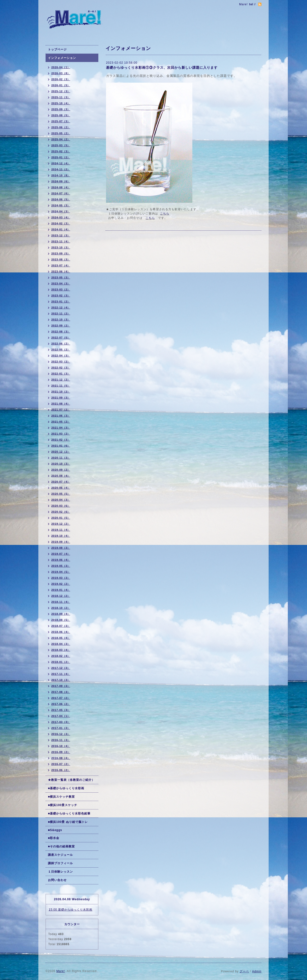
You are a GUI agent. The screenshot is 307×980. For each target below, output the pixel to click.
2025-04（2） (61, 139)
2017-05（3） (61, 710)
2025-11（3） (61, 97)
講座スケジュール (60, 855)
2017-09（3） (61, 686)
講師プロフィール (60, 863)
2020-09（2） (61, 470)
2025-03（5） (61, 145)
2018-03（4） (61, 650)
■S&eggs (55, 830)
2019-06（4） (61, 560)
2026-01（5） (61, 85)
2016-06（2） (61, 770)
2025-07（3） (61, 121)
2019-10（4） (61, 536)
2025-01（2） (61, 157)
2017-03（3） (61, 722)
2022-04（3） (61, 356)
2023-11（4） (61, 241)
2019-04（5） (61, 572)
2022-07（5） (61, 338)
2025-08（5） (61, 115)
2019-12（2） (61, 524)
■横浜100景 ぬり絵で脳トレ (68, 822)
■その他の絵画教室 (61, 846)
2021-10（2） (61, 392)
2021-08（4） (61, 404)
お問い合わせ (57, 880)
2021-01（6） (61, 446)
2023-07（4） (61, 265)
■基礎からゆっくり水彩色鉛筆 (69, 814)
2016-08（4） (61, 758)
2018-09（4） (61, 614)
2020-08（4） (61, 476)
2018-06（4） (61, 632)
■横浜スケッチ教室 (61, 797)
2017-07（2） (61, 698)
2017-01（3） (61, 728)
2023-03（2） (61, 290)
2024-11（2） (61, 169)
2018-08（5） (61, 620)
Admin (257, 971)
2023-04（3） (61, 284)
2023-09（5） (61, 253)
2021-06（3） (61, 416)
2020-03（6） (61, 506)
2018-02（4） (61, 656)
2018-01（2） (61, 662)
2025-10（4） (61, 103)
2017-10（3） (61, 680)
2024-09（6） (61, 181)
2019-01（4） (61, 590)
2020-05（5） (61, 494)
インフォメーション (62, 58)
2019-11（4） (61, 530)
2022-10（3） (61, 320)
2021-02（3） (61, 440)
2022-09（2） (61, 326)
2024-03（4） (61, 217)
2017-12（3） (61, 668)
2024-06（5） (61, 199)
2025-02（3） (61, 151)
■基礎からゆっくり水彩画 (66, 788)
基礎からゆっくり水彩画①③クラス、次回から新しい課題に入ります (162, 68)
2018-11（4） (61, 602)
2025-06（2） (61, 127)
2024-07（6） (61, 193)
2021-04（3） (61, 428)
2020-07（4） (61, 482)
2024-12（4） (61, 163)
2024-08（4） (61, 187)
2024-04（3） (61, 211)
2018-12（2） (61, 596)
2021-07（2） (61, 410)
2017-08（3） (61, 692)
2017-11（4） (61, 674)
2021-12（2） (61, 380)
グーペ (244, 971)
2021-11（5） (61, 386)
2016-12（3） (61, 734)
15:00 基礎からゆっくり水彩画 (71, 910)
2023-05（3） (61, 277)
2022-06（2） (61, 344)
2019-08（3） (61, 548)
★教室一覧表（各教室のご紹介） (71, 780)
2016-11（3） (61, 740)
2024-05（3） (61, 205)
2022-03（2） (61, 362)
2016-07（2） (61, 764)
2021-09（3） (61, 398)
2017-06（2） (61, 704)
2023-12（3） (61, 235)
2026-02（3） (61, 79)
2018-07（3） (61, 626)
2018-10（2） (61, 608)
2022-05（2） (61, 350)
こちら (165, 214)
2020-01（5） (61, 518)
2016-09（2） (61, 752)
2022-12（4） (61, 308)
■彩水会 (54, 838)
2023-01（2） (61, 302)
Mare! (61, 971)
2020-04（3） (61, 500)
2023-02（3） (61, 296)
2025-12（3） (61, 91)
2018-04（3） (61, 644)
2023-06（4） (61, 271)
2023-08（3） (61, 259)
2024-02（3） (61, 223)
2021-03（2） (61, 434)
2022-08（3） (61, 332)
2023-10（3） (61, 247)
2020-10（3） (61, 464)
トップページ (57, 49)
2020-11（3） (61, 458)
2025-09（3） (61, 109)
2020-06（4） (61, 488)
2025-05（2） (61, 133)
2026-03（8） (61, 73)
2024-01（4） (61, 229)
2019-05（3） (61, 566)
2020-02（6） (61, 512)
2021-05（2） (61, 422)
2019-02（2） (61, 584)
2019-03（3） (61, 578)
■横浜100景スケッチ (63, 805)
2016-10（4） (61, 746)
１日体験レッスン (60, 872)
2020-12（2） (61, 452)
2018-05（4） (61, 638)
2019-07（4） (61, 554)
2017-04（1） (61, 716)
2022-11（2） (61, 314)
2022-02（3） (61, 368)
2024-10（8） (61, 175)
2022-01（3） (61, 374)
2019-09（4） (61, 542)
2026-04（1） (61, 67)
